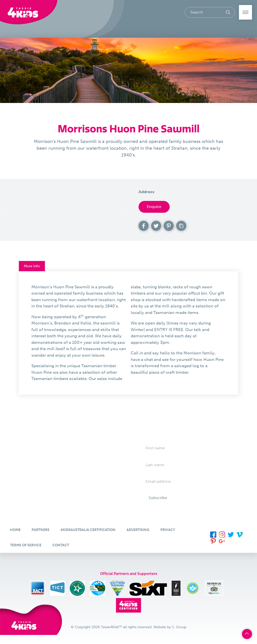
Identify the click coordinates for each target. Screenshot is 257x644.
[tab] (128, 333)
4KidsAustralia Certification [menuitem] (88, 530)
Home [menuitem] (15, 530)
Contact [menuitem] (61, 545)
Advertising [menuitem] (138, 530)
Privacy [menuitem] (168, 530)
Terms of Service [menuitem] (26, 545)
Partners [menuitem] (41, 530)
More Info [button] (32, 266)
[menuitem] (213, 534)
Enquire (154, 207)
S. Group (179, 627)
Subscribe (158, 498)
